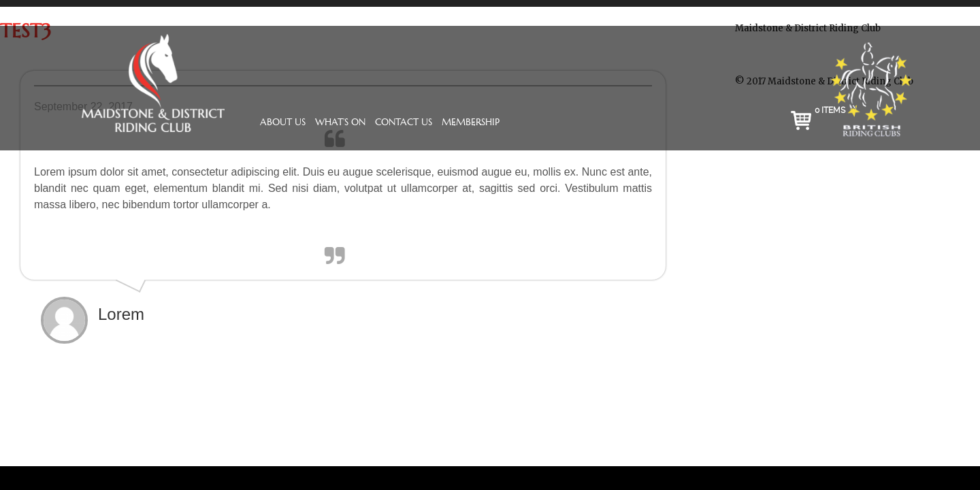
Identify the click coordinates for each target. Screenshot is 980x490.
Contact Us (404, 122)
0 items (830, 110)
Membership (471, 122)
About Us (283, 122)
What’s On (340, 122)
